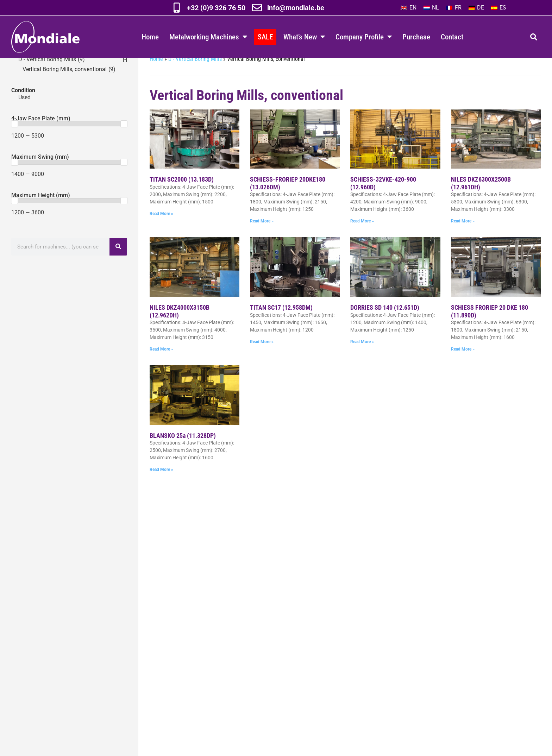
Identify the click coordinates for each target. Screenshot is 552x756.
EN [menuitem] (413, 8)
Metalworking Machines (208, 37)
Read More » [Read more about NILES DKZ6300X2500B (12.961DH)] (463, 235)
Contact (452, 37)
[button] (534, 37)
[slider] (14, 138)
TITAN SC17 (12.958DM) (281, 322)
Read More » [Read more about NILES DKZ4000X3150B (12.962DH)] (161, 363)
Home (150, 37)
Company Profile (364, 37)
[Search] (118, 261)
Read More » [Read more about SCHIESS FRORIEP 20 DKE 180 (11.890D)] (463, 363)
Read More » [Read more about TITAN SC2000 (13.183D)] (161, 228)
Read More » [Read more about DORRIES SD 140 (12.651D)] (362, 356)
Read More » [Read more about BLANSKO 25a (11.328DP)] (161, 484)
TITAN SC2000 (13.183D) (182, 193)
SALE (265, 37)
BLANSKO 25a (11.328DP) (183, 450)
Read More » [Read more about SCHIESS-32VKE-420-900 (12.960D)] (362, 235)
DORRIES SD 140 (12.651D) (385, 322)
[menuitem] (408, 8)
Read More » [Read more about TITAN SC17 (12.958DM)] (262, 356)
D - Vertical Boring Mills (195, 73)
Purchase (416, 37)
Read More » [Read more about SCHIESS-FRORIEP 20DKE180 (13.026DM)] (262, 235)
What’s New (304, 37)
